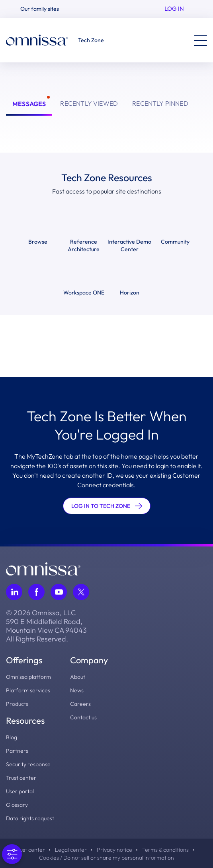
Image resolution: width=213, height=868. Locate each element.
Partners (17, 751)
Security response (28, 764)
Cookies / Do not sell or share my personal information (106, 858)
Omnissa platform (28, 677)
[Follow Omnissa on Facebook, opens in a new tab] (36, 592)
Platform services (28, 690)
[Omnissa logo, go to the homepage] (43, 568)
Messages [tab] (29, 104)
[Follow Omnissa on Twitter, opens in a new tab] (81, 592)
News (77, 690)
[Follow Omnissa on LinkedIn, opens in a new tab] (14, 592)
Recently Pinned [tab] (160, 103)
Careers (80, 704)
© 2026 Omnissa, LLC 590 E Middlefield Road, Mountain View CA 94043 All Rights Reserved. (46, 626)
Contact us (83, 717)
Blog (12, 737)
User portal (20, 791)
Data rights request (30, 818)
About (78, 677)
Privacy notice (114, 850)
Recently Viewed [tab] (89, 103)
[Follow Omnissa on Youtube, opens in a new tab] (59, 592)
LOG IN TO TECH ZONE (107, 506)
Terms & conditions (165, 850)
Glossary (17, 805)
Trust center (21, 778)
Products (17, 704)
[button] (43, 9)
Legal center (71, 850)
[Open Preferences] (12, 854)
